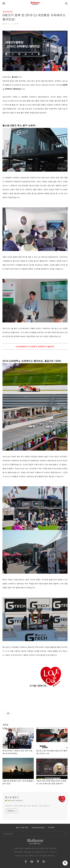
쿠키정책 (51, 827)
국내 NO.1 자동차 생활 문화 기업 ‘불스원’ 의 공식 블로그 (27, 806)
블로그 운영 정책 (22, 827)
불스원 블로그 (12, 797)
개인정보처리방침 (38, 827)
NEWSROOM (8, 12)
